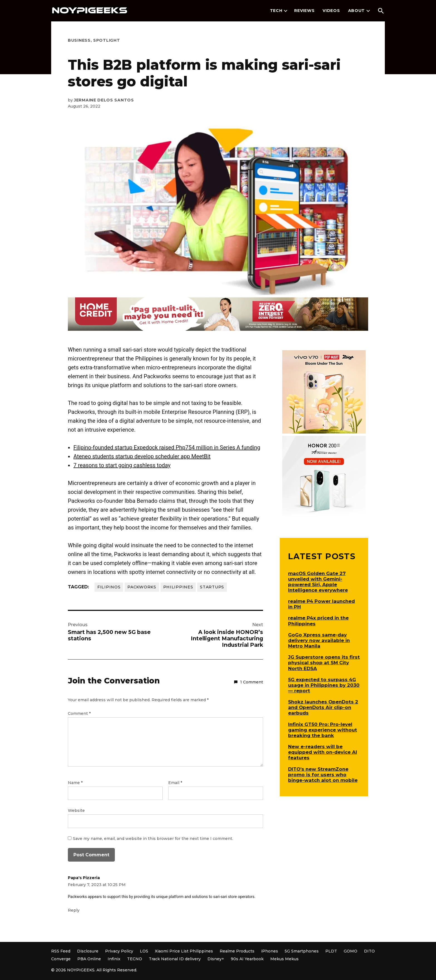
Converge (61, 959)
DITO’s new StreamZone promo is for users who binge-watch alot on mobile (323, 775)
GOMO (350, 951)
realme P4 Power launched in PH (321, 604)
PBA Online (89, 959)
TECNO (135, 959)
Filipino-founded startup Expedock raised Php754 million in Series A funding (167, 447)
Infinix (114, 959)
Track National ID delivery (175, 959)
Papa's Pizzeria (84, 878)
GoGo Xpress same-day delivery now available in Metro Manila (319, 640)
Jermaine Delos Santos (104, 100)
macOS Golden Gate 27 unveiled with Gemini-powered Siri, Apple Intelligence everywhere (318, 582)
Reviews (304, 11)
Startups (212, 587)
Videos (331, 11)
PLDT (331, 951)
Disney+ (216, 959)
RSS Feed (61, 951)
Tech (276, 11)
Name (75, 783)
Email (175, 783)
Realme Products (237, 951)
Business (79, 40)
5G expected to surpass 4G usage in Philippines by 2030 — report (324, 685)
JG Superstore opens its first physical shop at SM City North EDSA (324, 663)
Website (76, 810)
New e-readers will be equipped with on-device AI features (323, 752)
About (357, 11)
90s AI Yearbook (247, 959)
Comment (79, 713)
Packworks (142, 587)
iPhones (270, 951)
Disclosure (88, 951)
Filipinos (109, 587)
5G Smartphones (302, 951)
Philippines (178, 587)
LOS (144, 951)
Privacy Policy (119, 951)
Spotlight (106, 40)
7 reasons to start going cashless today (122, 465)
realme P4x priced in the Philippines (318, 621)
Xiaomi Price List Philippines (184, 951)
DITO (369, 951)
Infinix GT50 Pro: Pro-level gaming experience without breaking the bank (323, 730)
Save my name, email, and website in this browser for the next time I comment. (153, 839)
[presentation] (286, 11)
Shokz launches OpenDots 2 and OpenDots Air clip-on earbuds (323, 707)
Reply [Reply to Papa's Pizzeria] (74, 910)
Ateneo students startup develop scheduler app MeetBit (142, 456)
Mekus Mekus (284, 959)
